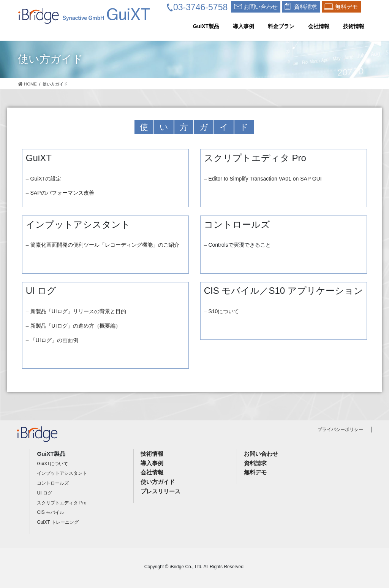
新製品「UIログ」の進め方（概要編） (76, 326)
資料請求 (255, 463)
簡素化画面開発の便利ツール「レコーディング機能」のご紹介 (105, 245)
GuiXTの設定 (46, 179)
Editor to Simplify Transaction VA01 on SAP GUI (265, 179)
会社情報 (152, 472)
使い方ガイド (158, 482)
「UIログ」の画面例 (54, 340)
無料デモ (255, 472)
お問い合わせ (261, 454)
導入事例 (152, 463)
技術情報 (152, 454)
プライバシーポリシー (340, 430)
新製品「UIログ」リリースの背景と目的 (78, 311)
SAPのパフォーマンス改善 (62, 193)
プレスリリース (161, 491)
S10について (224, 311)
